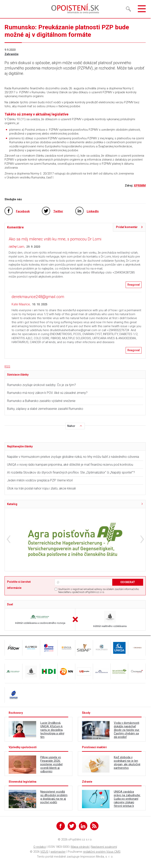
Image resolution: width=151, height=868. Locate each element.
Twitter (58, 211)
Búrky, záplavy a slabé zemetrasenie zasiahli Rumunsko (45, 409)
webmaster (58, 852)
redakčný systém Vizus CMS (102, 852)
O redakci (40, 847)
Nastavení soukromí (104, 847)
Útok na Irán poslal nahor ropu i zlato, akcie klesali (41, 488)
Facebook (23, 211)
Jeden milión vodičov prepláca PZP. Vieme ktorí (40, 480)
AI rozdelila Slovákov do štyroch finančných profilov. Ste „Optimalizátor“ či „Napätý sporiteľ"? (71, 472)
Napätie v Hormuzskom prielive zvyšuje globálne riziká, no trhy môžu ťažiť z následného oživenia (73, 457)
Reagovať (134, 285)
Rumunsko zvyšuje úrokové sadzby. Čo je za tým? (42, 385)
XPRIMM (140, 186)
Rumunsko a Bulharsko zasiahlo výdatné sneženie (41, 401)
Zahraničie (12, 54)
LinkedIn (93, 211)
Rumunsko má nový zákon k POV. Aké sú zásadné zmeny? (47, 393)
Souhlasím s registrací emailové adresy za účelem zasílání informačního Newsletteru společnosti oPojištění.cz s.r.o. (99, 591)
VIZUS (44, 852)
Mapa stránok (80, 847)
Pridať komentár (127, 227)
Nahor (71, 426)
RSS (7, 367)
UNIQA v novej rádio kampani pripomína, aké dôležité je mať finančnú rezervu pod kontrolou (70, 465)
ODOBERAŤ (128, 582)
